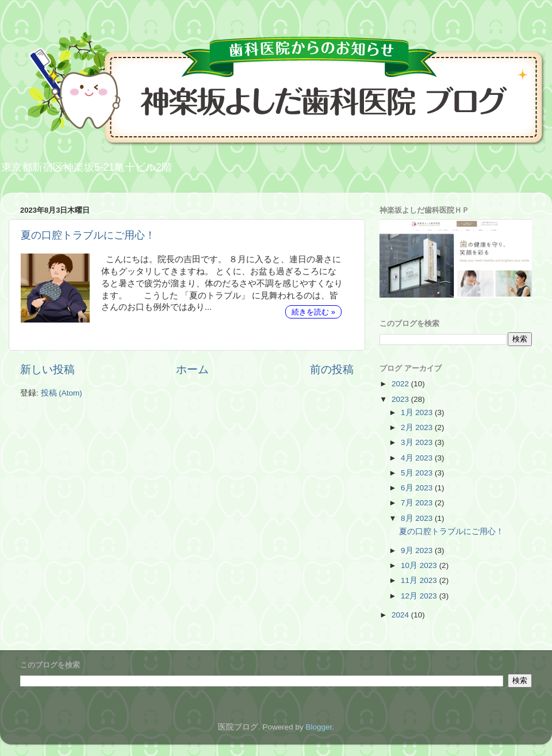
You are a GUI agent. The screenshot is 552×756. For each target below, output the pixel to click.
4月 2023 (418, 458)
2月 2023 (418, 427)
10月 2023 (420, 565)
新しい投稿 (47, 369)
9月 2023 (418, 550)
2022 (401, 384)
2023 (401, 399)
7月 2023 (418, 503)
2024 (401, 615)
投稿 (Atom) (62, 393)
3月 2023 (418, 442)
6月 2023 (418, 488)
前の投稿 (332, 369)
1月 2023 (418, 412)
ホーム (192, 369)
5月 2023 (418, 473)
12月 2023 (420, 596)
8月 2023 (418, 518)
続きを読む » (313, 312)
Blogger (319, 727)
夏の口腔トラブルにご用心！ (88, 235)
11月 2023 (420, 580)
